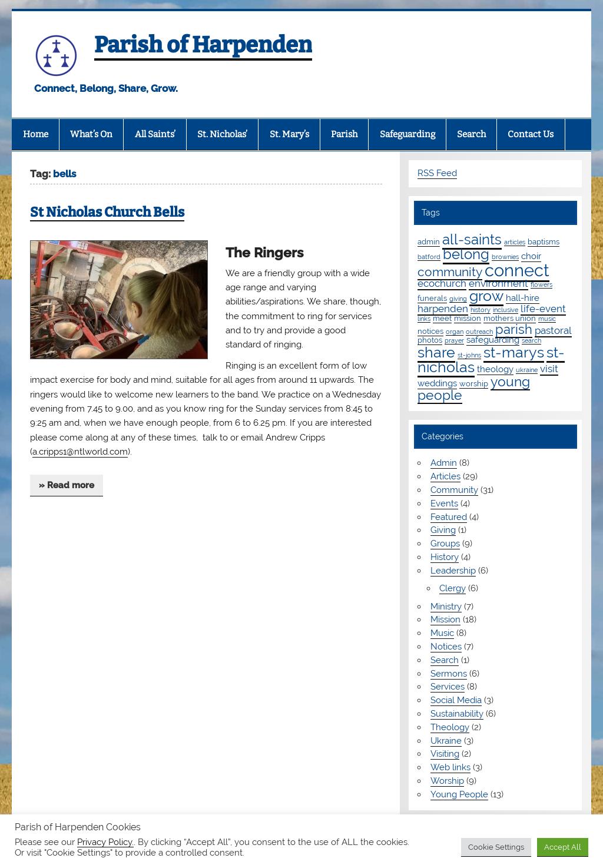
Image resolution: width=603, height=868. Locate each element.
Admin (444, 463)
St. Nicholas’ (222, 134)
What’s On (91, 134)
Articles (445, 476)
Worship (447, 781)
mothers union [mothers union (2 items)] (510, 318)
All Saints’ (155, 134)
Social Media (456, 700)
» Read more (67, 485)
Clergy (453, 588)
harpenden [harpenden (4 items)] (443, 309)
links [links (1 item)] (424, 319)
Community (454, 490)
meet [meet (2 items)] (442, 318)
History (445, 557)
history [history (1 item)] (481, 310)
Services (448, 687)
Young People (459, 794)
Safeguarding (407, 134)
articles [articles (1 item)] (515, 242)
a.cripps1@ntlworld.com (80, 452)
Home (36, 134)
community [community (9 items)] (450, 272)
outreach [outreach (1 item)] (479, 332)
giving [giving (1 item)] (458, 299)
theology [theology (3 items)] (495, 369)
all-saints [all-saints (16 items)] (472, 239)
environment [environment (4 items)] (498, 283)
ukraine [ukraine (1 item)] (527, 370)
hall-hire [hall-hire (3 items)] (523, 298)
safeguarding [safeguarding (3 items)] (493, 340)
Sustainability (457, 714)
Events (444, 503)
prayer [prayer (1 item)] (454, 340)
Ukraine (446, 741)
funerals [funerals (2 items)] (432, 298)
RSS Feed (437, 173)
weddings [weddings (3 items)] (437, 383)
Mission (445, 619)
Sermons (449, 674)
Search (471, 134)
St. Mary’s (289, 134)
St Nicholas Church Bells (107, 212)
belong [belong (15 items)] (466, 254)
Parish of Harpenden (203, 45)
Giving (443, 530)
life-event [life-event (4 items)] (543, 309)
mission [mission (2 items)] (468, 318)
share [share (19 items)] (436, 352)
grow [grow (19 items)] (486, 296)
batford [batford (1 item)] (429, 257)
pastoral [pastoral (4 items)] (553, 330)
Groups (445, 544)
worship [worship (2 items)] (474, 383)
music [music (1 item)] (547, 319)
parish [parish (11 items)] (514, 329)
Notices (446, 647)
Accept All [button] (563, 847)
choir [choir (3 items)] (531, 256)
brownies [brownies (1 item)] (505, 257)
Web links (450, 767)
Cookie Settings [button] (496, 847)
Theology (450, 727)
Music (442, 633)
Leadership (453, 571)
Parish (344, 134)
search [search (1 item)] (531, 340)
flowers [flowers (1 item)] (541, 284)
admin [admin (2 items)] (429, 241)
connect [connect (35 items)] (517, 270)
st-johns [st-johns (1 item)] (469, 355)
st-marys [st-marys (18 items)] (514, 352)
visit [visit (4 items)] (549, 369)
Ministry (446, 607)
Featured (449, 517)
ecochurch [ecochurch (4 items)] (442, 283)
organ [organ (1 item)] (455, 332)
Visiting (445, 754)
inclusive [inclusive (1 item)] (506, 310)
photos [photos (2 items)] (430, 340)
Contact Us (531, 134)
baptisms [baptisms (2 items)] (544, 241)
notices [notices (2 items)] (430, 331)
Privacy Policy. (105, 842)
